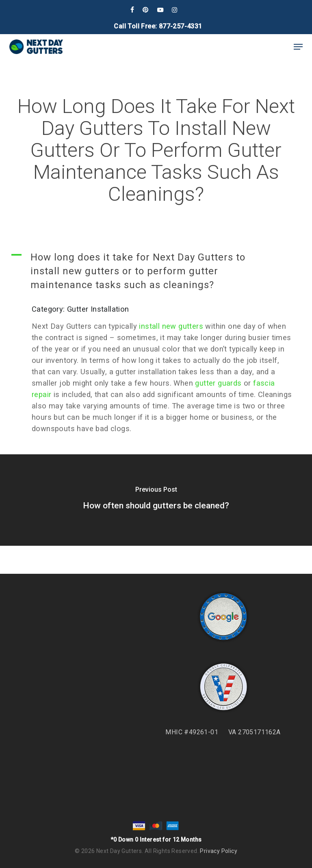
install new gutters (171, 326)
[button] (298, 47)
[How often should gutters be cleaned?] (156, 500)
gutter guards (218, 383)
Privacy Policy (219, 851)
